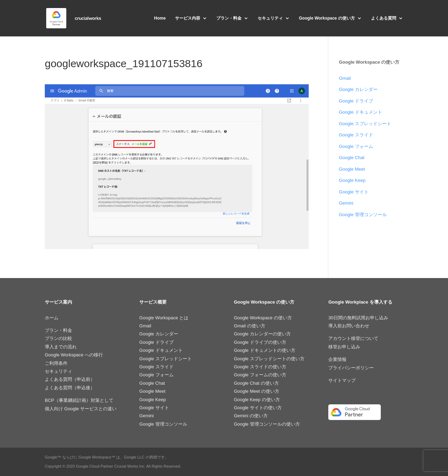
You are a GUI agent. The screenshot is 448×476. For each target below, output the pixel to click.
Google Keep (352, 180)
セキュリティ (270, 18)
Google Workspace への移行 (74, 355)
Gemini (346, 203)
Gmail (345, 78)
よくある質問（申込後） (70, 388)
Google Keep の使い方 (257, 400)
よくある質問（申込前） (70, 379)
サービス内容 (188, 18)
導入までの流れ (61, 347)
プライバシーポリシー (351, 368)
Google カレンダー (358, 89)
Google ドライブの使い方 (260, 342)
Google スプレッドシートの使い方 (269, 359)
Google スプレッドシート (365, 124)
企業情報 (337, 359)
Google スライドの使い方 (260, 367)
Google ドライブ (356, 101)
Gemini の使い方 (251, 416)
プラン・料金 (229, 18)
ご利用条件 (56, 363)
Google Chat (352, 158)
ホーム (52, 318)
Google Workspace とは (164, 318)
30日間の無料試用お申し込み (358, 318)
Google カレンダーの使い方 (262, 334)
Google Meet (352, 169)
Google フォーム (356, 146)
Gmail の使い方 (250, 326)
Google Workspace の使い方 (327, 18)
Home (160, 18)
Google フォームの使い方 (260, 375)
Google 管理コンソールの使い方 (267, 424)
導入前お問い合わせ (349, 326)
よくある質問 (384, 18)
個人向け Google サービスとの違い (81, 409)
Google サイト (354, 192)
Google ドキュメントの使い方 (265, 350)
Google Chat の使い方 (256, 383)
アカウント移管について (353, 338)
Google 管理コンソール (363, 215)
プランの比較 (58, 338)
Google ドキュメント (360, 112)
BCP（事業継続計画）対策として (79, 400)
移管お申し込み (344, 347)
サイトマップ (342, 380)
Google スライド (356, 135)
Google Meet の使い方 (257, 391)
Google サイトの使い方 (258, 408)
